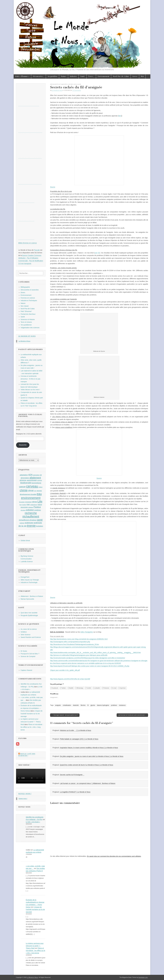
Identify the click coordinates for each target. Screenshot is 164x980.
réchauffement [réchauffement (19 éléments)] (31, 516)
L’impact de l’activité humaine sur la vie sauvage (31, 714)
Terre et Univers (26, 322)
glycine (93, 705)
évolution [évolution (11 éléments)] (40, 526)
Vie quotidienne (26, 325)
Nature (64, 76)
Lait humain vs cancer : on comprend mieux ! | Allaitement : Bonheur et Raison (88, 783)
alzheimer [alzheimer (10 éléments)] (23, 480)
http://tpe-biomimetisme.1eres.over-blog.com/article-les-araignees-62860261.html (79, 639)
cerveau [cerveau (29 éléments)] (32, 486)
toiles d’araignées (87, 632)
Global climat (25, 541)
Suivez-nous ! (25, 794)
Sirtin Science (26, 635)
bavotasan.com (143, 977)
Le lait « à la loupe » (33, 822)
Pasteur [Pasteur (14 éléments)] (37, 507)
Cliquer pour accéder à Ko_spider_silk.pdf (65, 670)
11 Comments (77, 90)
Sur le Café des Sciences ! (27, 755)
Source (53, 187)
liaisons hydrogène (103, 705)
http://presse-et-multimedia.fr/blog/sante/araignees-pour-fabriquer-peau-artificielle (79, 655)
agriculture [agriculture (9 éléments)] (36, 475)
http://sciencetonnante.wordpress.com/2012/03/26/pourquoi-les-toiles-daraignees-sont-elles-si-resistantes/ (88, 658)
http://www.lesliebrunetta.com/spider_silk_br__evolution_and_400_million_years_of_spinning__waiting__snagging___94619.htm (95, 653)
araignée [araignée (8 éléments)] (40, 480)
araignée (58, 705)
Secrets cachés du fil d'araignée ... (72, 775)
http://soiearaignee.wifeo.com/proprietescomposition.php (70, 642)
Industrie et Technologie (29, 582)
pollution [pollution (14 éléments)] (30, 510)
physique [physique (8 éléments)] (23, 510)
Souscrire (23, 445)
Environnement (104, 76)
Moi (142, 76)
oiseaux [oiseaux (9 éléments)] (31, 507)
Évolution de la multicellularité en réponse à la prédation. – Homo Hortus (31, 708)
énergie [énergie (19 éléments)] (31, 526)
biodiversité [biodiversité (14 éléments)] (26, 483)
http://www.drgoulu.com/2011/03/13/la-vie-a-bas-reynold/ (70, 679)
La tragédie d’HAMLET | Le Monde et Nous (75, 792)
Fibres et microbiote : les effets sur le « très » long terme (32, 727)
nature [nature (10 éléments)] (40, 505)
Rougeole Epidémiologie (29, 615)
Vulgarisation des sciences (30, 328)
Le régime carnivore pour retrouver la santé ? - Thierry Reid (31, 722)
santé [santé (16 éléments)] (40, 520)
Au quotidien (52, 76)
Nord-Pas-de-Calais (121, 76)
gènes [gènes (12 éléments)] (35, 502)
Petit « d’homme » (22, 76)
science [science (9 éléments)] (22, 523)
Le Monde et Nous (57, 90)
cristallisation (67, 705)
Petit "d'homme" (26, 311)
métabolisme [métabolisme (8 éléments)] (34, 505)
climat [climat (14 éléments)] (31, 490)
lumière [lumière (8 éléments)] (24, 505)
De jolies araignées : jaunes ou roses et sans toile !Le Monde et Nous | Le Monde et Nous (92, 756)
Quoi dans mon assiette (29, 613)
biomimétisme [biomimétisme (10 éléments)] (36, 483)
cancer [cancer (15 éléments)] (22, 487)
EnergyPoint (25, 577)
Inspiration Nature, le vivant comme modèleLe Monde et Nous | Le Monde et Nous (89, 748)
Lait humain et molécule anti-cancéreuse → (132, 715)
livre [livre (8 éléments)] (21, 505)
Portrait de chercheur (28, 314)
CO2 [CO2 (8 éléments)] (35, 491)
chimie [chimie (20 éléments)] (24, 490)
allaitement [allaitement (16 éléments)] (35, 478)
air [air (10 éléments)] (41, 475)
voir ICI (97, 253)
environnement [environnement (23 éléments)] (31, 498)
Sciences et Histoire (28, 319)
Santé (83, 76)
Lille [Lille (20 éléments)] (40, 501)
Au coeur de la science (29, 629)
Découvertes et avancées (59, 84)
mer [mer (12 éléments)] (28, 504)
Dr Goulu (24, 651)
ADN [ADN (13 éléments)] (30, 475)
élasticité (76, 705)
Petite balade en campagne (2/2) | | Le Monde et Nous (79, 739)
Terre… (91, 76)
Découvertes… (38, 76)
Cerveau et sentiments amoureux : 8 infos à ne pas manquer (30, 379)
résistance (122, 705)
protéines (114, 705)
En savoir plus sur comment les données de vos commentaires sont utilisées (114, 856)
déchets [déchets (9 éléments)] (39, 491)
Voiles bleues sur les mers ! (30, 390)
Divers (23, 293)
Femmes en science (28, 298)
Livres (135, 76)
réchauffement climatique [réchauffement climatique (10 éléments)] (28, 520)
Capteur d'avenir (26, 670)
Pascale (37, 250)
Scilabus (24, 632)
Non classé (77, 84)
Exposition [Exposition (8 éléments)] (22, 502)
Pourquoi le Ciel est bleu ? (30, 654)
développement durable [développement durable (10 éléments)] (28, 494)
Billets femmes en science (28, 243)
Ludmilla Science (27, 562)
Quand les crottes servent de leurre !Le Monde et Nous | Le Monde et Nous (86, 765)
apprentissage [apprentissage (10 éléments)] (32, 480)
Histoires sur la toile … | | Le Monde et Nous (75, 730)
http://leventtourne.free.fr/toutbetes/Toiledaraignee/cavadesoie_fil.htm (75, 644)
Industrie (73, 76)
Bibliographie (25, 287)
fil (88, 705)
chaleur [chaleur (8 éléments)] (40, 487)
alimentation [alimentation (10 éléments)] (25, 478)
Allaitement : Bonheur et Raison (32, 596)
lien (120, 116)
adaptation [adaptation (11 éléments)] (24, 475)
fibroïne (83, 705)
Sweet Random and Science (31, 637)
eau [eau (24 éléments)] (39, 494)
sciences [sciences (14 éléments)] (29, 523)
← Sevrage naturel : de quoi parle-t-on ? (65, 715)
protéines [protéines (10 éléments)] (38, 510)
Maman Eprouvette (27, 599)
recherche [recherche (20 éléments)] (31, 513)
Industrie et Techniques (29, 301)
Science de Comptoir (28, 656)
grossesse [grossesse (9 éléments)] (28, 502)
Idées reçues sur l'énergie (30, 580)
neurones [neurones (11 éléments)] (24, 507)
